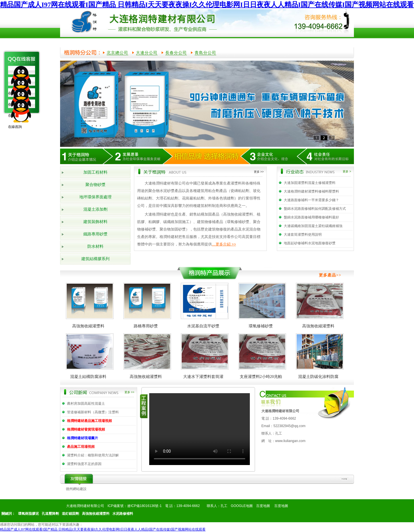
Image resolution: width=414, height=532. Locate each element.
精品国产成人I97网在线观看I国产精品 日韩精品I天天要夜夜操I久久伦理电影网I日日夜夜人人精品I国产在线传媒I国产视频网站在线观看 (207, 5)
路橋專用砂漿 (146, 326)
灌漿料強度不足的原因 (84, 464)
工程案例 (190, 42)
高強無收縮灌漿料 (88, 326)
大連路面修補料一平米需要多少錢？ (311, 200)
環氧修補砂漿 (261, 326)
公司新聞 (218, 42)
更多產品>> (330, 275)
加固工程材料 (95, 172)
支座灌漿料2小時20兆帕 (261, 377)
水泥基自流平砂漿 (203, 326)
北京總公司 (117, 53)
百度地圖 (263, 506)
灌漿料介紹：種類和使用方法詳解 (93, 455)
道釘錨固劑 (70, 514)
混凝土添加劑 (95, 209)
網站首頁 (80, 42)
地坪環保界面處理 (95, 197)
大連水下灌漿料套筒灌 (203, 377)
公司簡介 (107, 42)
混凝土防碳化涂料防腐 (318, 377)
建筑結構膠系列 (95, 259)
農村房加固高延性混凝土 (86, 404)
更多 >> (259, 172)
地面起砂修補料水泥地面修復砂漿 (310, 243)
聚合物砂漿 (95, 185)
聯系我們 (328, 42)
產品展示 (135, 42)
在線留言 (300, 42)
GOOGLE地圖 (242, 506)
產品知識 (273, 42)
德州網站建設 (76, 489)
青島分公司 (205, 53)
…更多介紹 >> (224, 244)
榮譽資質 (162, 42)
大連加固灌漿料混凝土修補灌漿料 (310, 183)
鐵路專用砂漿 (95, 234)
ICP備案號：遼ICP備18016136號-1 (135, 506)
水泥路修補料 (123, 514)
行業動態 (245, 42)
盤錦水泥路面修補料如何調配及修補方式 (315, 209)
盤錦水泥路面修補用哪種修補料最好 (311, 217)
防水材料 (95, 246)
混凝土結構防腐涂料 (88, 377)
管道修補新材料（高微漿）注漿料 (93, 412)
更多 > (347, 171)
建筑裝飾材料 (95, 222)
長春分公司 (176, 53)
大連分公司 (147, 53)
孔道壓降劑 (50, 514)
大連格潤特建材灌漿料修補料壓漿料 (311, 191)
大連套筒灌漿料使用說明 (303, 235)
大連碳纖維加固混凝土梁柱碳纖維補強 (313, 226)
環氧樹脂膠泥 (28, 514)
